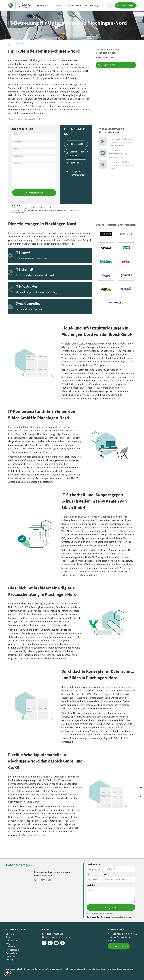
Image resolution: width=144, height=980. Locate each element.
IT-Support (43, 5)
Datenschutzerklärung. (121, 917)
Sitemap (10, 959)
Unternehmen (18, 142)
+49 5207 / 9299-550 (52, 934)
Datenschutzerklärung (18, 213)
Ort (105, 875)
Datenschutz (12, 953)
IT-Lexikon (11, 947)
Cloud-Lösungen (92, 5)
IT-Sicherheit (57, 5)
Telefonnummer (18, 156)
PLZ (89, 875)
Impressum (11, 956)
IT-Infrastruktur (73, 5)
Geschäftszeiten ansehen (77, 153)
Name (16, 134)
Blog (8, 943)
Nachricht (17, 163)
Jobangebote (12, 940)
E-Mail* (16, 149)
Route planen (76, 163)
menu (109, 5)
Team (8, 937)
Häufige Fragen (13, 950)
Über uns (10, 934)
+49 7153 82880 (108, 65)
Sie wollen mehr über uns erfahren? (24, 119)
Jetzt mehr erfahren (119, 946)
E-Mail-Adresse (94, 864)
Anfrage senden (36, 193)
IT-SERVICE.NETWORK (16, 929)
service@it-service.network (56, 937)
